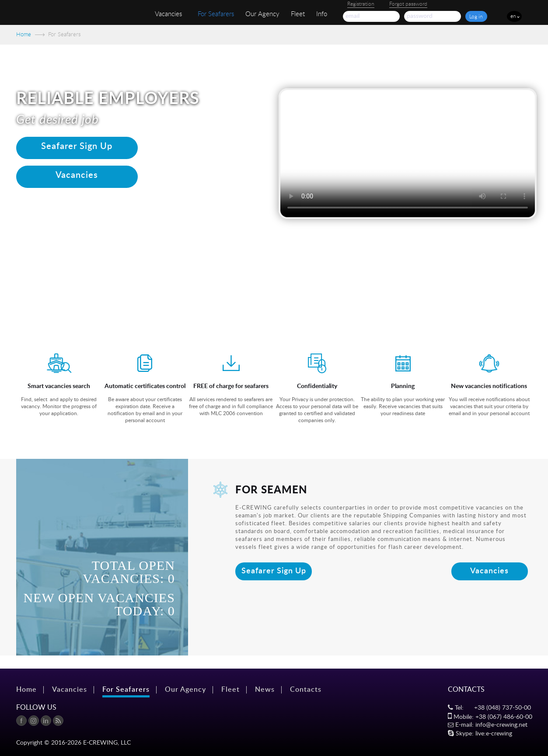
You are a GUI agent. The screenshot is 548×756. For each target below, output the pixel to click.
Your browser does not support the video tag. (408, 154)
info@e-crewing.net (501, 725)
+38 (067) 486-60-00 (504, 717)
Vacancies (168, 14)
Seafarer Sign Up (274, 571)
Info (322, 14)
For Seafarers (216, 14)
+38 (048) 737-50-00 (503, 708)
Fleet (298, 14)
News (265, 690)
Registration (361, 4)
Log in (476, 17)
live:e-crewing (494, 734)
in (46, 721)
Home (24, 35)
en (513, 16)
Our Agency (262, 14)
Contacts (306, 690)
